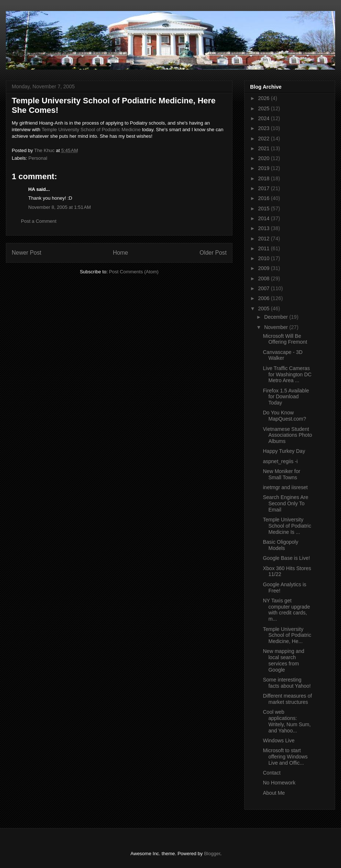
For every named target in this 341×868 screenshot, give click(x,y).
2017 (265, 188)
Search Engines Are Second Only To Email (286, 503)
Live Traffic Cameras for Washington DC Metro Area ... (287, 374)
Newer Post (27, 253)
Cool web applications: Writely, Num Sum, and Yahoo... (287, 721)
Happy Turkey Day (284, 451)
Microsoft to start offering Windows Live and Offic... (285, 757)
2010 (265, 258)
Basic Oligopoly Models (281, 545)
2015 (265, 208)
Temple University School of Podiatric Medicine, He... (287, 635)
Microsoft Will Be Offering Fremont (285, 339)
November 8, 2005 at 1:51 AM (60, 207)
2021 (265, 148)
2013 (265, 228)
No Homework (279, 783)
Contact (272, 773)
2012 (265, 239)
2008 (265, 278)
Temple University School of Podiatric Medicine (91, 130)
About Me (274, 793)
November (276, 327)
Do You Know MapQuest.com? (285, 416)
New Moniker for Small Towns (282, 474)
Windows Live (279, 740)
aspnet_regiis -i (280, 461)
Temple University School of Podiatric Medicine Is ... (287, 526)
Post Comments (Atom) (134, 272)
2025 (265, 108)
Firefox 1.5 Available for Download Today (286, 397)
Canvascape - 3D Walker (283, 355)
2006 (265, 298)
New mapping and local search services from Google (284, 660)
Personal (38, 158)
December (276, 317)
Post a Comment (39, 221)
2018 (265, 178)
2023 (265, 128)
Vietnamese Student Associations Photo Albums (287, 435)
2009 (265, 268)
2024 (265, 118)
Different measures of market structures (287, 699)
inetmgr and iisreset (285, 487)
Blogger (212, 854)
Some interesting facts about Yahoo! (287, 683)
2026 (265, 98)
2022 (265, 138)
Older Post (213, 253)
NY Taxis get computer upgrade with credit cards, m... (287, 610)
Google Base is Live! (286, 558)
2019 (265, 168)
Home (121, 253)
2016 (265, 198)
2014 (265, 218)
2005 (265, 309)
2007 (265, 288)
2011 (265, 248)
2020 (265, 158)
